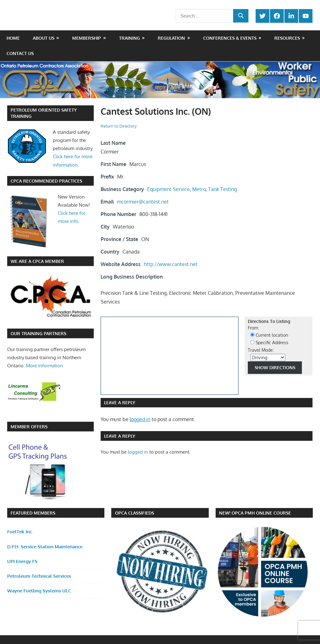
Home (13, 38)
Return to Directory (119, 126)
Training (130, 38)
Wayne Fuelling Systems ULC (39, 591)
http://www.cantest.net (171, 264)
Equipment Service (168, 189)
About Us (44, 38)
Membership (87, 38)
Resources (287, 38)
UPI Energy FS (22, 561)
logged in (140, 419)
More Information (45, 366)
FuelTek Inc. (20, 532)
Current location (269, 335)
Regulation (171, 38)
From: (253, 328)
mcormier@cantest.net (143, 202)
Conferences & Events (230, 38)
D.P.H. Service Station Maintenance (45, 547)
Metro (199, 189)
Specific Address (269, 342)
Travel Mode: (261, 350)
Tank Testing (222, 189)
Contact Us (20, 53)
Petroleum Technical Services (39, 576)
